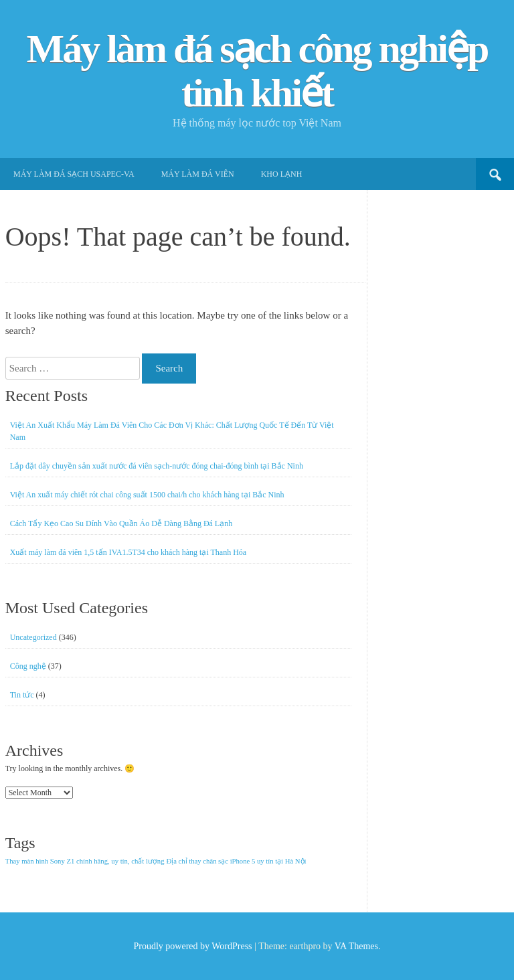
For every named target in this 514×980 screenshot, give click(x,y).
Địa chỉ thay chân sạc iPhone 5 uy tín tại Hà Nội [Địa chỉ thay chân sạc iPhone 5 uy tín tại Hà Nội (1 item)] (237, 861)
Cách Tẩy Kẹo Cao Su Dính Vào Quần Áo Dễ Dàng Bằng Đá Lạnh (121, 523)
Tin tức (22, 695)
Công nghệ (28, 666)
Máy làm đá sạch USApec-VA (74, 174)
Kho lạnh (282, 174)
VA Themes (356, 946)
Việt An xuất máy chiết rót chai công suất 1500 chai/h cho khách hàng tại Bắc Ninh (147, 495)
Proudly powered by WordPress (192, 946)
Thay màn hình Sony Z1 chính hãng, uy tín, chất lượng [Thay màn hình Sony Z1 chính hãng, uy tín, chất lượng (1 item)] (85, 861)
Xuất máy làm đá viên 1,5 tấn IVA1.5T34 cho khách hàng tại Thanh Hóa (128, 552)
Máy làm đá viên (198, 174)
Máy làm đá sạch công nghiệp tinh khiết (257, 71)
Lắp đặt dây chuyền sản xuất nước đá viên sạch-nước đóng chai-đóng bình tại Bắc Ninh (157, 466)
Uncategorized (33, 637)
